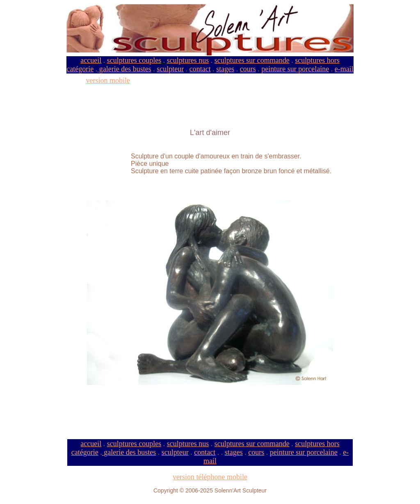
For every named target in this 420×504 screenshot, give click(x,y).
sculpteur (170, 69)
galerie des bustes (124, 69)
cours (248, 69)
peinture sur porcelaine (295, 69)
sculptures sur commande (252, 60)
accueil (91, 60)
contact (200, 69)
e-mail (344, 69)
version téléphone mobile (210, 477)
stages (225, 69)
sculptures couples (134, 60)
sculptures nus (188, 60)
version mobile (108, 80)
